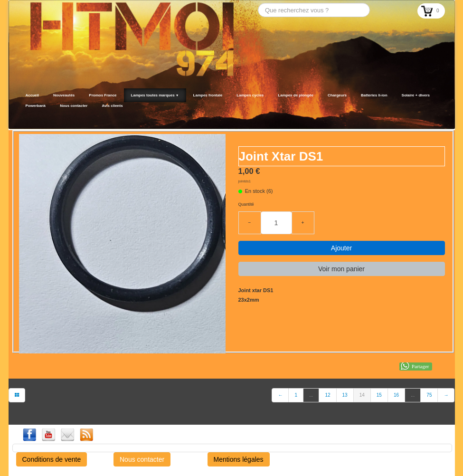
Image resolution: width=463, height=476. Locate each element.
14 (362, 395)
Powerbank (36, 106)
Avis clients (112, 106)
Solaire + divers (416, 95)
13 (345, 395)
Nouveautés (64, 95)
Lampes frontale (208, 95)
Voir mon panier (341, 269)
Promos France (103, 95)
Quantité (246, 204)
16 (396, 395)
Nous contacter (74, 106)
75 (429, 395)
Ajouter (341, 248)
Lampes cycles (250, 95)
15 (379, 395)
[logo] (22, 117)
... (311, 395)
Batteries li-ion (374, 95)
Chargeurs (337, 95)
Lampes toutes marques (155, 95)
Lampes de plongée (296, 95)
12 (327, 395)
